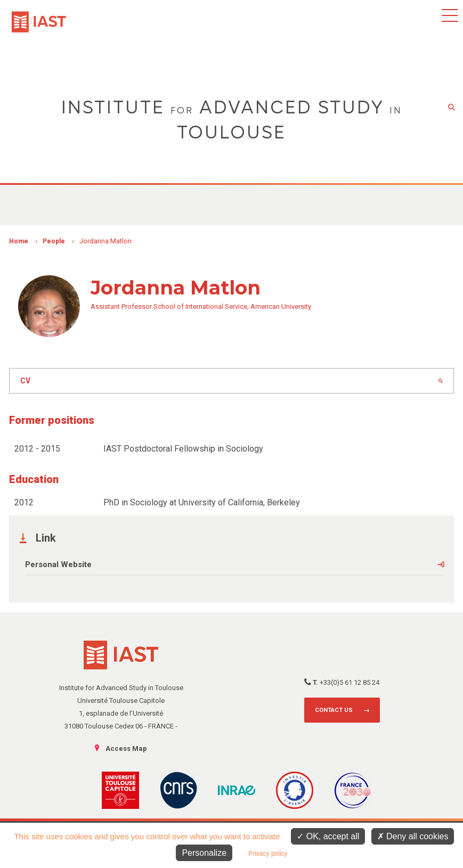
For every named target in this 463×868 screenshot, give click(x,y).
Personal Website (58, 564)
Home (19, 241)
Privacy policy (268, 854)
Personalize (204, 853)
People (54, 241)
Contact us (334, 710)
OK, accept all (328, 836)
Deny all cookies (413, 836)
